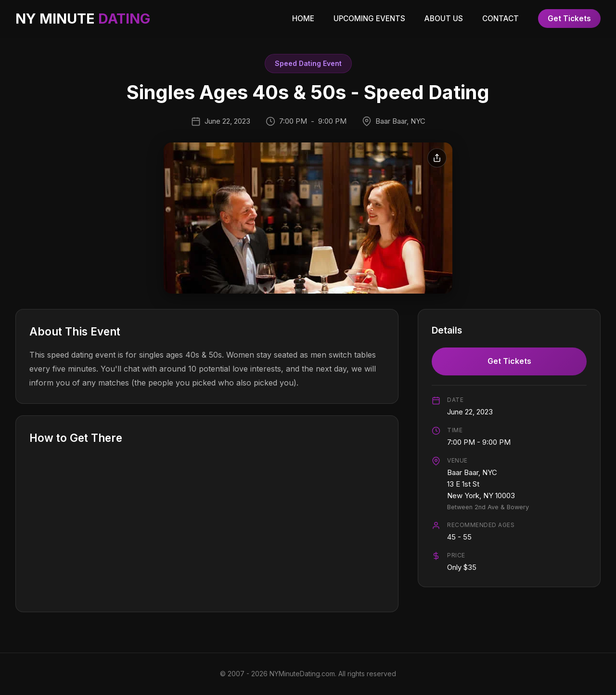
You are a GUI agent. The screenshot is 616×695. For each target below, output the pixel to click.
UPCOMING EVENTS (369, 19)
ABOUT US (444, 19)
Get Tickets (569, 19)
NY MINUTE (83, 19)
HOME (303, 19)
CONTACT (500, 19)
